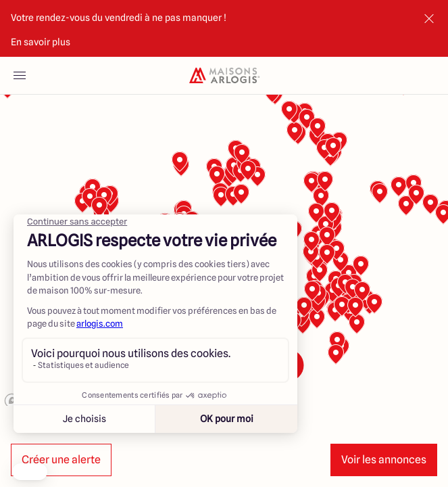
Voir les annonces (384, 460)
